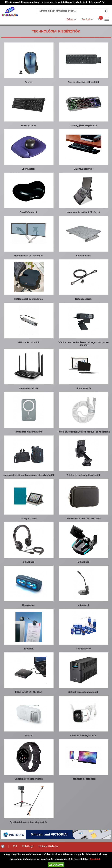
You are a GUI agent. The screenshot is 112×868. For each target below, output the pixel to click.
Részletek (95, 859)
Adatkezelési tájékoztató (48, 846)
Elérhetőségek (28, 846)
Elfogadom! (56, 865)
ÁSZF (15, 846)
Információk (85, 20)
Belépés (70, 20)
